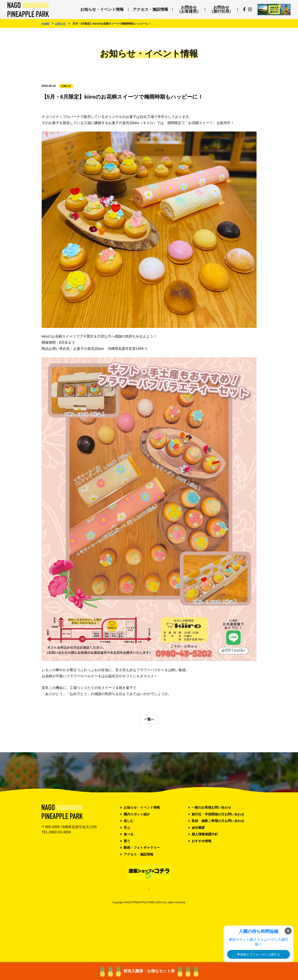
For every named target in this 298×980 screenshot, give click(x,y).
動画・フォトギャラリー (142, 892)
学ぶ (127, 871)
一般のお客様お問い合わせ (211, 851)
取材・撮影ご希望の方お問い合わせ (218, 865)
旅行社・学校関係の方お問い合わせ (218, 858)
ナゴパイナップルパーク (28, 10)
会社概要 (198, 871)
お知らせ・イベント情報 (102, 9)
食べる (129, 878)
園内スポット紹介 (137, 858)
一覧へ (149, 719)
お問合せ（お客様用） (189, 9)
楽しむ (129, 865)
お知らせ (66, 86)
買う (127, 885)
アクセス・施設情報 (150, 9)
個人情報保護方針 (205, 878)
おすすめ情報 (202, 885)
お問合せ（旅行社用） (221, 9)
